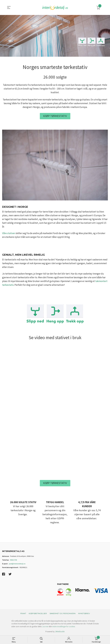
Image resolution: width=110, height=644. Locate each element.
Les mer (45, 627)
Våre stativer (9, 233)
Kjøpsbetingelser (38, 613)
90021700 (13, 560)
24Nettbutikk (60, 632)
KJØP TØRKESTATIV (55, 116)
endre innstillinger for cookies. (64, 627)
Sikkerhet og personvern (63, 613)
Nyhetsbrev (84, 613)
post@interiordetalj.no (17, 564)
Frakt (23, 613)
